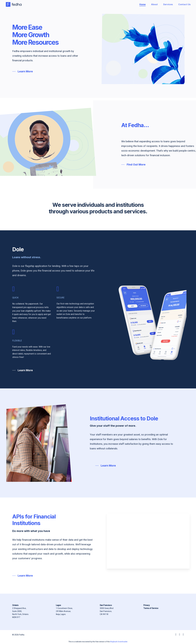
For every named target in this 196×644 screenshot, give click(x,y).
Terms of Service (151, 608)
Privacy (147, 605)
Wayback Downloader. (119, 642)
